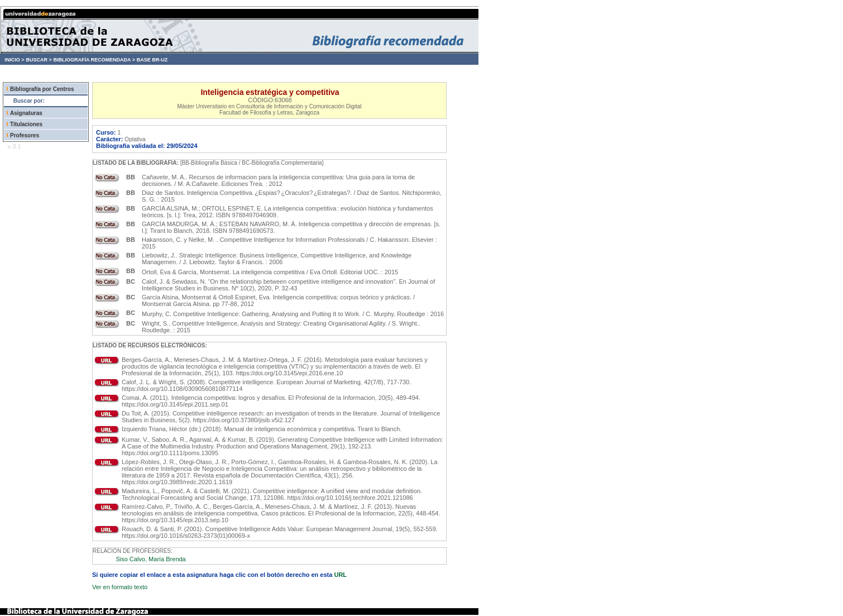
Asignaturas (26, 113)
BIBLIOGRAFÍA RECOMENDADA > (94, 60)
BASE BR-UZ (152, 60)
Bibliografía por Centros (42, 89)
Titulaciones (26, 124)
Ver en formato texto (120, 587)
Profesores (25, 135)
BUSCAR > (39, 60)
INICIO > (14, 60)
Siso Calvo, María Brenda (150, 559)
